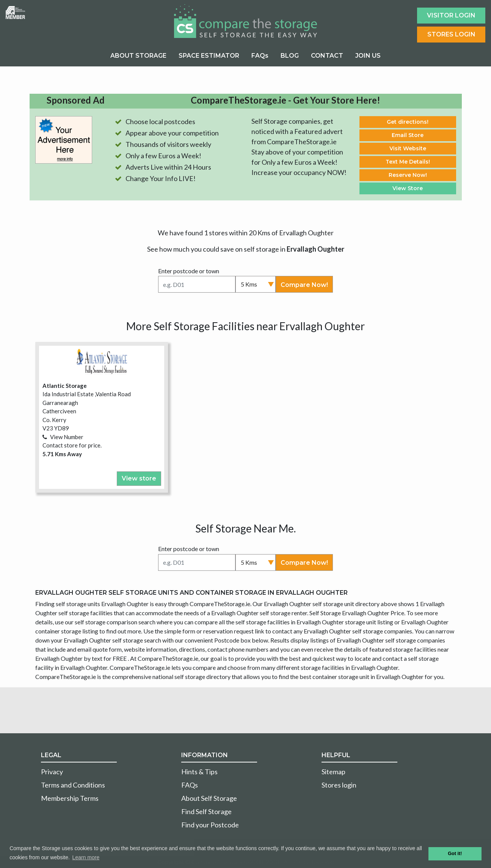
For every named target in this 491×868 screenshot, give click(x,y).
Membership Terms (70, 798)
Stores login (339, 785)
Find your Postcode (210, 825)
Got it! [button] (455, 854)
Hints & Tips (199, 772)
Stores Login (451, 34)
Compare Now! (304, 285)
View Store (408, 188)
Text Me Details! (408, 162)
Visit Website (408, 148)
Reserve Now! (408, 175)
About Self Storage (209, 798)
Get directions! (408, 122)
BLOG (290, 56)
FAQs (260, 56)
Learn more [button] (86, 857)
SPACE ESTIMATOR (209, 56)
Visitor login (451, 15)
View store (139, 478)
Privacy (52, 772)
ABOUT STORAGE (138, 56)
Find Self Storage (206, 811)
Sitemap (333, 772)
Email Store (408, 135)
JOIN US (368, 56)
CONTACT (327, 56)
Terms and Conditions (73, 785)
